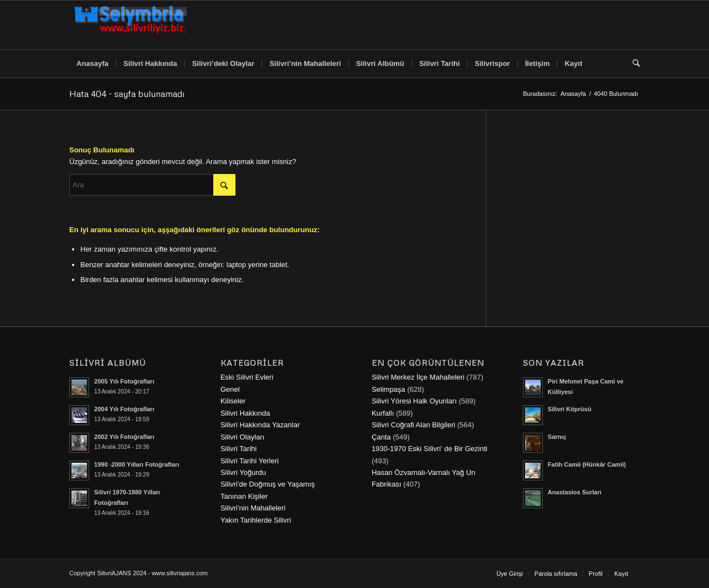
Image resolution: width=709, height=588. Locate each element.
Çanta (381, 437)
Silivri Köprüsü (570, 409)
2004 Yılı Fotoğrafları (124, 409)
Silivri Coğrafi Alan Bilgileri (413, 425)
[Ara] (633, 64)
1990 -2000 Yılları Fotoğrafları (137, 464)
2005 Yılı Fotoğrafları (124, 381)
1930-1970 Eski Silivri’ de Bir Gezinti (430, 449)
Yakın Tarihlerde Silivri (256, 520)
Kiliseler (233, 401)
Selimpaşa (389, 389)
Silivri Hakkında (245, 413)
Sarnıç (557, 437)
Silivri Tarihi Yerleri (250, 461)
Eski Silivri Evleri (247, 377)
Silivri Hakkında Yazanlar (260, 425)
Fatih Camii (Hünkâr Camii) (587, 464)
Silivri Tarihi (239, 449)
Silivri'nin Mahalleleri (253, 508)
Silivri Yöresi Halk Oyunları (414, 401)
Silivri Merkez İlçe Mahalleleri (418, 377)
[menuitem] (93, 64)
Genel (230, 389)
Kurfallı (383, 413)
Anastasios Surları (575, 492)
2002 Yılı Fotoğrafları (124, 437)
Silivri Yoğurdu (243, 472)
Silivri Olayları (242, 437)
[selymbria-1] (131, 25)
